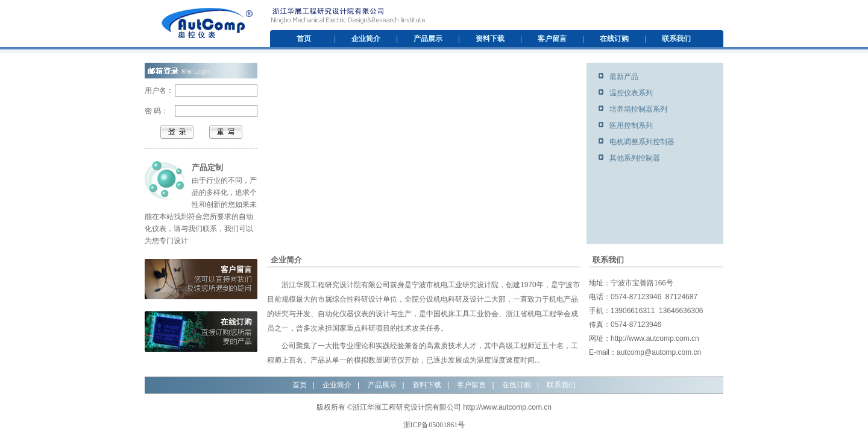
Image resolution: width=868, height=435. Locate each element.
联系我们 (676, 39)
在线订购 (614, 39)
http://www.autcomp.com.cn (655, 338)
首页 (304, 39)
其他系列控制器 (635, 158)
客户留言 (552, 39)
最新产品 (624, 77)
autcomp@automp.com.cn (659, 352)
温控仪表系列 (631, 93)
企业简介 (366, 39)
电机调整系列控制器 (642, 142)
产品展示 (428, 39)
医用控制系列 (631, 125)
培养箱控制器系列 (638, 109)
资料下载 (490, 39)
